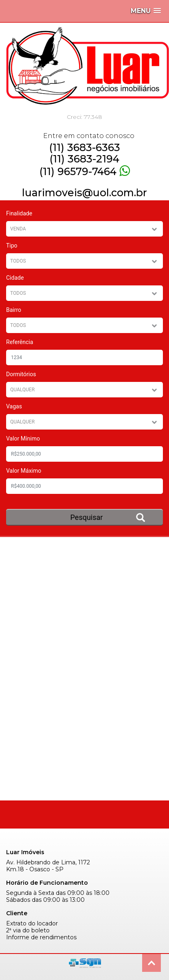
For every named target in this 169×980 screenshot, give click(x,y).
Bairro (14, 310)
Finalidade (19, 213)
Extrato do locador (32, 924)
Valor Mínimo (23, 438)
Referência (20, 342)
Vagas (14, 406)
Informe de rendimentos (41, 937)
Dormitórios (21, 374)
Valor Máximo (24, 471)
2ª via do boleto (28, 931)
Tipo (12, 246)
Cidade (15, 278)
